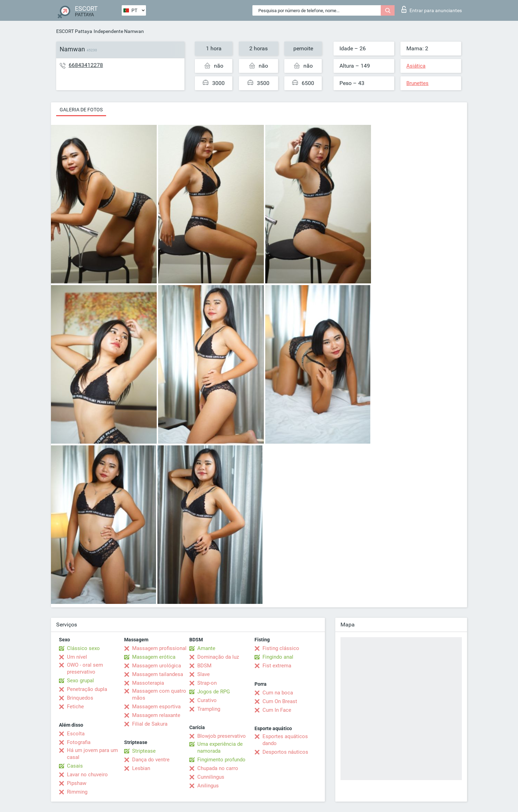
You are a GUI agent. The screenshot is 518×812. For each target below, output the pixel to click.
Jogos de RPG (214, 692)
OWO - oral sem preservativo (85, 668)
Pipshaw (77, 783)
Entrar (432, 9)
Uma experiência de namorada (220, 747)
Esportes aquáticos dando (285, 740)
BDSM (204, 666)
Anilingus (208, 786)
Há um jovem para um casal (92, 754)
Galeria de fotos (81, 110)
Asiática (416, 66)
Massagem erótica (154, 657)
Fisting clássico (281, 648)
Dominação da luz (218, 657)
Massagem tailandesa (158, 674)
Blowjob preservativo (222, 736)
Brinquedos (80, 698)
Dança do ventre (151, 760)
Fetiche (75, 707)
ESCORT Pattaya (74, 31)
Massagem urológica (157, 666)
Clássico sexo (83, 648)
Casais (75, 766)
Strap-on (207, 683)
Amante (206, 648)
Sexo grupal (80, 681)
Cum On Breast (280, 701)
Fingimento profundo (221, 760)
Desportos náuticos (285, 752)
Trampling (209, 709)
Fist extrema (277, 666)
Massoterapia (148, 683)
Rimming (77, 792)
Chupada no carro (218, 768)
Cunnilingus (211, 777)
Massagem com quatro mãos (159, 694)
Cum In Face (277, 710)
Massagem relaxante (156, 715)
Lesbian (141, 768)
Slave (204, 674)
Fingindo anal (278, 657)
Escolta (76, 734)
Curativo (207, 700)
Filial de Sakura (150, 724)
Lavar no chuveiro (87, 775)
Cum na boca (278, 693)
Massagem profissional (159, 648)
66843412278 (86, 65)
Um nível (77, 657)
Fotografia (79, 742)
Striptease (144, 751)
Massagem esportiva (156, 707)
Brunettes (417, 83)
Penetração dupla (87, 689)
